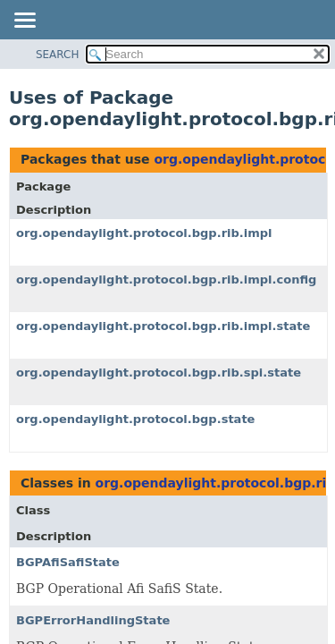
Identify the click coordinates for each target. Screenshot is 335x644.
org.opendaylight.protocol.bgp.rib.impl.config (166, 280)
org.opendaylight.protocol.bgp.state (135, 419)
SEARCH (58, 55)
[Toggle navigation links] (24, 21)
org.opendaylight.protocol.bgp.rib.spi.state (159, 373)
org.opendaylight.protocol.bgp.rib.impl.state (163, 326)
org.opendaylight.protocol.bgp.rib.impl (144, 233)
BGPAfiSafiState (68, 562)
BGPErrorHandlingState (93, 620)
